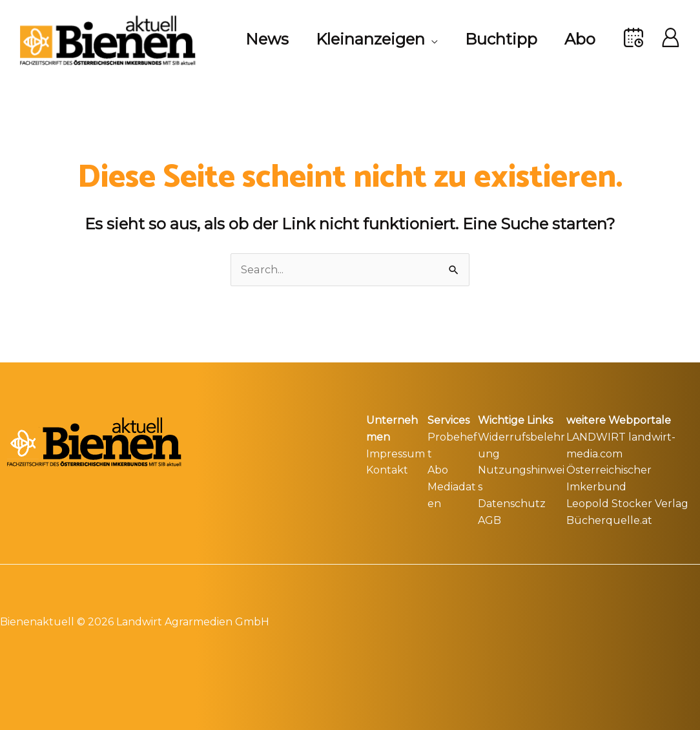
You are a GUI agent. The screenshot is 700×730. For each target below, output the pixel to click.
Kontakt (387, 470)
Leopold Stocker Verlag (627, 503)
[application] (422, 39)
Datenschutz (512, 503)
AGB (489, 520)
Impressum (396, 453)
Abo (438, 470)
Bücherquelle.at (609, 520)
